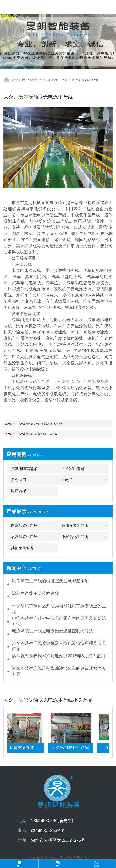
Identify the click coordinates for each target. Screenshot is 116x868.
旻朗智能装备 (18, 80)
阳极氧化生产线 (75, 537)
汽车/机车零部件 (52, 80)
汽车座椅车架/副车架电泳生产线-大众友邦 (41, 424)
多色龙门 (19, 480)
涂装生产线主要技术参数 (35, 593)
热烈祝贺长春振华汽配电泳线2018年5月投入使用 (59, 656)
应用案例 (35, 80)
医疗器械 (19, 491)
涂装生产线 (36, 7)
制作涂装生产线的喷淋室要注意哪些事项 (50, 581)
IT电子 (67, 480)
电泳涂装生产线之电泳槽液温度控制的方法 (53, 631)
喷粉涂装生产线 (75, 526)
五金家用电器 (73, 469)
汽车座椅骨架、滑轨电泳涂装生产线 (38, 434)
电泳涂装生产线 (24, 526)
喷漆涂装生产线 (24, 537)
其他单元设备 (22, 548)
